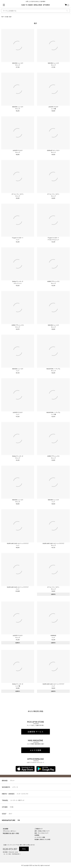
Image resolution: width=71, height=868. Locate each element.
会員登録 (37, 835)
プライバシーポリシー (10, 831)
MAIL (24, 849)
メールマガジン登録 (40, 837)
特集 (11, 820)
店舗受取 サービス (35, 732)
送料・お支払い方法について (42, 831)
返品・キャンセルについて (41, 833)
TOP (2, 17)
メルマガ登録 (36, 750)
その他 (6, 17)
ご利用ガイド (39, 829)
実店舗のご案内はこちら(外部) (42, 839)
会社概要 (6, 829)
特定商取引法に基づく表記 (11, 833)
